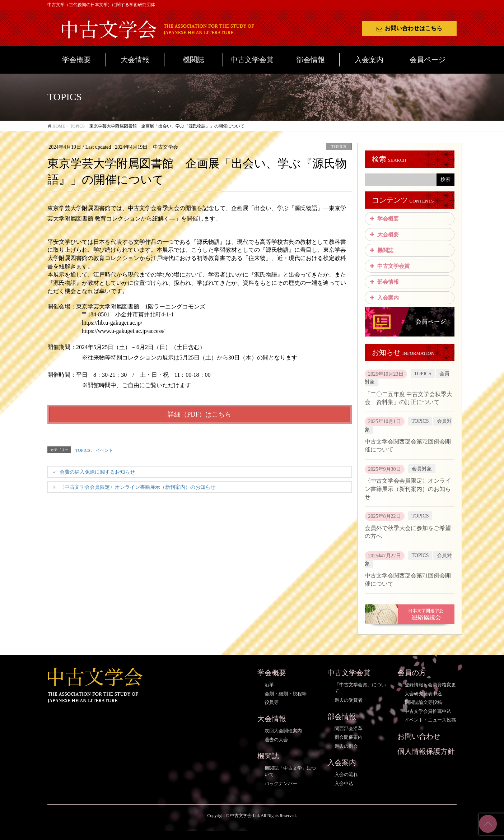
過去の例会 (346, 746)
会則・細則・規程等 (286, 694)
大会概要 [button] (384, 235)
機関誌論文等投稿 (423, 702)
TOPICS (339, 147)
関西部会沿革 (349, 728)
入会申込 (344, 783)
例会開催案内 (349, 737)
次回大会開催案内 (283, 731)
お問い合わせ (419, 736)
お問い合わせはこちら (409, 28)
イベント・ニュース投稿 (430, 720)
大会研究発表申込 (423, 694)
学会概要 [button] (384, 219)
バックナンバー (281, 783)
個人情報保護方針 (426, 751)
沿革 (269, 685)
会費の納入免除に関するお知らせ (97, 472)
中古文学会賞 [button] (389, 266)
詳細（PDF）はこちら (199, 414)
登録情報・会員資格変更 (430, 685)
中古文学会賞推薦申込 (428, 711)
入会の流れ (346, 774)
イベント (104, 450)
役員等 (272, 702)
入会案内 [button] (384, 298)
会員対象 (422, 469)
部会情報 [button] (384, 282)
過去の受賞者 (349, 700)
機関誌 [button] (381, 250)
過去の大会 (276, 740)
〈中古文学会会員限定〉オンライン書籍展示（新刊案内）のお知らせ (137, 487)
